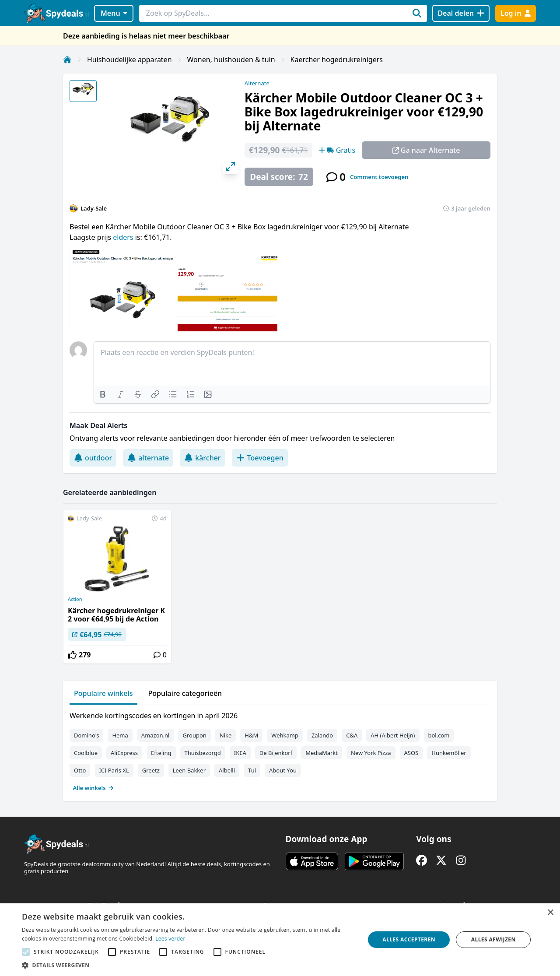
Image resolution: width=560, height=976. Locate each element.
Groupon (194, 735)
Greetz (151, 770)
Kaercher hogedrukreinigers (337, 60)
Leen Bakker (189, 770)
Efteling (161, 753)
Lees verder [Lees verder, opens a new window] (170, 939)
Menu (114, 13)
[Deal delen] (461, 13)
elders (124, 237)
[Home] (67, 60)
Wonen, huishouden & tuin (231, 60)
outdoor (93, 458)
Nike (226, 735)
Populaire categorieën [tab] (185, 693)
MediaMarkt (322, 753)
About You (283, 770)
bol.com (439, 735)
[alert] (280, 940)
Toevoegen (260, 458)
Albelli (227, 770)
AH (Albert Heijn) (393, 735)
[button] (188, 965)
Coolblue (86, 753)
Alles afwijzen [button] (493, 939)
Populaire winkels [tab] (103, 693)
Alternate (257, 83)
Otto (80, 770)
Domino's (86, 735)
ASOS (411, 753)
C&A (352, 735)
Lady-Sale (94, 208)
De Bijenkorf (276, 753)
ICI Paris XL (114, 770)
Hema (120, 735)
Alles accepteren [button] (409, 939)
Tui (252, 770)
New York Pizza (371, 753)
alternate (148, 458)
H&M (251, 735)
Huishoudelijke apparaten (129, 60)
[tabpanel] (280, 750)
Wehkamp (285, 735)
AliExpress (124, 753)
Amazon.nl (156, 735)
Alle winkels (93, 788)
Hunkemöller (449, 753)
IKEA (240, 753)
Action (75, 599)
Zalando (322, 735)
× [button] (550, 913)
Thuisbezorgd (203, 753)
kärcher (202, 458)
